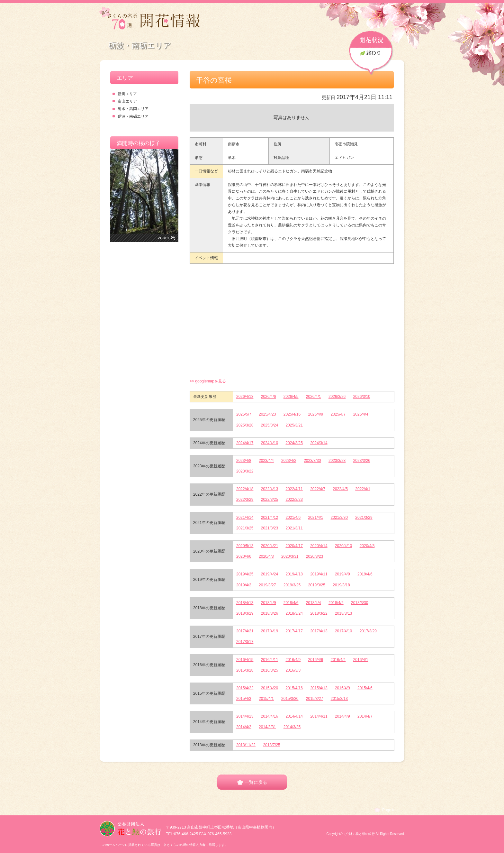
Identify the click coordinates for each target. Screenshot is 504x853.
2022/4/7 (318, 489)
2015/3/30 (290, 699)
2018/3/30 (360, 603)
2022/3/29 (245, 500)
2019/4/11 (319, 574)
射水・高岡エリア (133, 109)
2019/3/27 (267, 585)
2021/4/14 (245, 518)
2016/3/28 (245, 670)
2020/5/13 (245, 546)
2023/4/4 (266, 461)
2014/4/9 (342, 716)
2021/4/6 (293, 518)
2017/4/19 (270, 631)
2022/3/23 (294, 500)
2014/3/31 (267, 727)
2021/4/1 (316, 518)
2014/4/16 (270, 716)
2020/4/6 (244, 556)
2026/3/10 (362, 397)
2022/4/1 (363, 489)
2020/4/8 (367, 546)
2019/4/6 (365, 574)
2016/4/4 (338, 660)
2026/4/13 (245, 397)
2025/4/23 (267, 414)
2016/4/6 (316, 660)
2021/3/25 (245, 528)
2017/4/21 (245, 631)
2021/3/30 (339, 518)
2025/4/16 (292, 414)
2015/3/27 (315, 699)
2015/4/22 (245, 688)
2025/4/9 (316, 414)
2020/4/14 (319, 546)
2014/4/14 (294, 716)
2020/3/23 (315, 556)
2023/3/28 (337, 461)
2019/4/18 (294, 574)
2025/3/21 (294, 425)
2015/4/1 (266, 699)
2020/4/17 (294, 546)
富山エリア (127, 101)
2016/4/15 (245, 660)
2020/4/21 (270, 546)
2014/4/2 (244, 727)
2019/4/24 (270, 574)
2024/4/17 (245, 443)
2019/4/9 (342, 574)
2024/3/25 (294, 443)
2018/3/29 (245, 613)
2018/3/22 (319, 613)
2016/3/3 (293, 670)
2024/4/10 (270, 443)
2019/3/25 (292, 585)
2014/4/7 (365, 716)
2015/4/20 (270, 688)
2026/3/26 (337, 397)
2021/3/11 (294, 528)
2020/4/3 (266, 556)
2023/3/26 (362, 461)
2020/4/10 (343, 546)
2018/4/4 (314, 603)
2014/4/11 (319, 716)
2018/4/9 (269, 603)
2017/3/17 (245, 642)
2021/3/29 (364, 518)
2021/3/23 (270, 528)
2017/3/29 (368, 631)
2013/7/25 (271, 745)
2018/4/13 (245, 603)
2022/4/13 (270, 489)
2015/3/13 (339, 699)
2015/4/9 (342, 688)
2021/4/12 (270, 518)
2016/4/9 (293, 660)
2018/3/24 (294, 613)
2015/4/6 (365, 688)
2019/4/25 (245, 574)
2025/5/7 (244, 414)
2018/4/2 (336, 603)
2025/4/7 (338, 414)
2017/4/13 (319, 631)
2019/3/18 (341, 585)
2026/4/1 (314, 397)
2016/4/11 (270, 660)
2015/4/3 (244, 699)
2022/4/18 (245, 489)
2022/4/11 (294, 489)
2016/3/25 (270, 670)
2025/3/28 (245, 425)
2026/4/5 (291, 397)
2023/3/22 (245, 471)
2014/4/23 (245, 716)
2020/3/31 (290, 556)
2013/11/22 (246, 745)
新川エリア (127, 94)
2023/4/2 (289, 461)
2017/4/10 (343, 631)
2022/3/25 (270, 500)
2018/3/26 (270, 613)
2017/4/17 (294, 631)
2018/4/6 (291, 603)
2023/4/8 (244, 461)
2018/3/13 (343, 613)
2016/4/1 (361, 660)
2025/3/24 (270, 425)
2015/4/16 (294, 688)
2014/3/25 (292, 727)
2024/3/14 (319, 443)
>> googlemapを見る (208, 381)
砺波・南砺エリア (133, 116)
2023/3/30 (312, 461)
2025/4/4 (361, 414)
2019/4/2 (244, 585)
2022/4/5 (340, 489)
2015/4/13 (319, 688)
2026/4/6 (269, 397)
